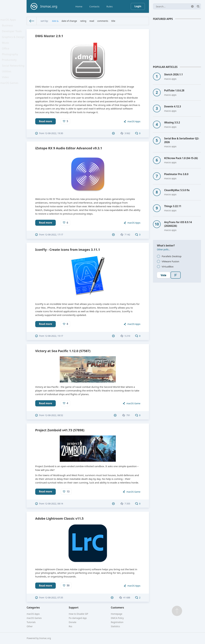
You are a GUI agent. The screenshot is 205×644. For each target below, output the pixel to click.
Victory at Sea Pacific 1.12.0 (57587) (63, 351)
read (92, 21)
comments (103, 21)
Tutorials (31, 622)
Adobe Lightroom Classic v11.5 (59, 518)
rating (83, 21)
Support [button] (74, 608)
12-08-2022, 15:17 (54, 336)
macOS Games (10, 94)
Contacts (94, 6)
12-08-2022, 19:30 (54, 133)
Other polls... (164, 249)
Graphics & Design (14, 40)
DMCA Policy (117, 618)
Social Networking (14, 74)
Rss (70, 626)
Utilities (8, 80)
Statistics (115, 626)
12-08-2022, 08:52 (54, 415)
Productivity (10, 67)
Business (8, 27)
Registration (117, 622)
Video (6, 87)
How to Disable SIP (78, 614)
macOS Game (133, 403)
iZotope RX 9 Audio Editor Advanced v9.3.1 (69, 148)
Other (30, 626)
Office (7, 54)
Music (7, 47)
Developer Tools (12, 34)
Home (79, 6)
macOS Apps (9, 20)
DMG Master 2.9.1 (49, 36)
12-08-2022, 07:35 (54, 598)
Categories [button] (33, 608)
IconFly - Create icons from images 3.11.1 (68, 250)
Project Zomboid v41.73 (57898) (60, 430)
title (113, 21)
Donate (72, 622)
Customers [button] (117, 608)
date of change (69, 21)
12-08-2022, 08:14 (54, 504)
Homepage (117, 614)
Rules (109, 6)
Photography (11, 60)
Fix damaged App (78, 618)
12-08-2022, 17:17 (54, 235)
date (54, 21)
